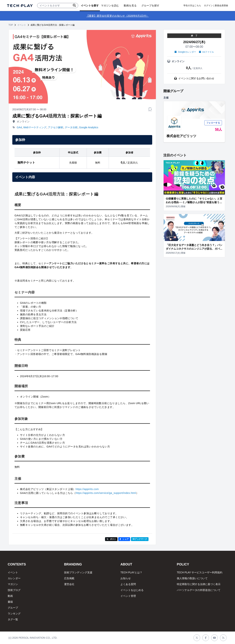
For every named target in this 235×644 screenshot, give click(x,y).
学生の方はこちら (192, 6)
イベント (22, 25)
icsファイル (206, 52)
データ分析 (71, 127)
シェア (124, 539)
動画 (10, 596)
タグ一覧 (13, 619)
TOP (11, 25)
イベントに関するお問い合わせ (194, 78)
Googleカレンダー (185, 52)
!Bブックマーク (140, 539)
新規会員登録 (221, 6)
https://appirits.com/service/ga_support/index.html (106, 493)
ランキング (14, 614)
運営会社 (69, 584)
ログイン (208, 6)
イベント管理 (128, 596)
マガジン (13, 584)
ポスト (111, 539)
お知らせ (126, 578)
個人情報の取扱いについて (192, 578)
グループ (13, 608)
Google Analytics (89, 127)
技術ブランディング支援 (78, 572)
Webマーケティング (35, 127)
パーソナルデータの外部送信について (199, 590)
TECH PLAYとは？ (131, 572)
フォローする (213, 123)
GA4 (19, 127)
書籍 (10, 602)
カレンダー (14, 578)
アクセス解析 (56, 127)
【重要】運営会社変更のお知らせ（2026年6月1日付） (118, 16)
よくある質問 (128, 584)
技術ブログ (14, 590)
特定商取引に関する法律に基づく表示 (199, 584)
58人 (218, 129)
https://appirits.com (87, 489)
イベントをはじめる (132, 590)
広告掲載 (69, 578)
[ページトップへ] (20, 6)
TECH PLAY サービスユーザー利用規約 (200, 572)
